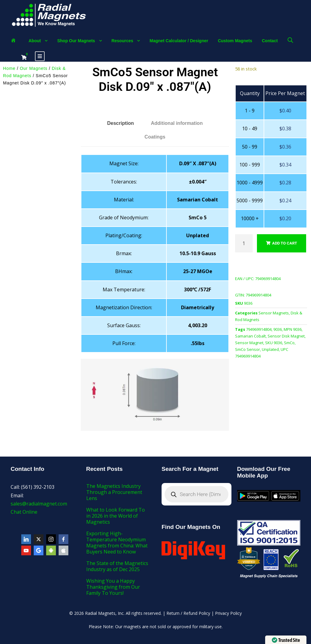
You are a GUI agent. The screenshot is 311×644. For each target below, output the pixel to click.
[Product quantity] (244, 243)
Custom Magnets (235, 41)
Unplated (270, 349)
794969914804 (259, 329)
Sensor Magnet (249, 343)
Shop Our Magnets (76, 41)
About (35, 41)
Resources (122, 41)
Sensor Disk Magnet (286, 336)
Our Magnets (34, 68)
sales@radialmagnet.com (39, 504)
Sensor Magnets (274, 313)
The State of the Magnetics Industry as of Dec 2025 (117, 566)
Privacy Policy (228, 613)
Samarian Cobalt (250, 336)
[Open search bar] (290, 40)
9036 (278, 329)
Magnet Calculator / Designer (179, 41)
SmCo (289, 343)
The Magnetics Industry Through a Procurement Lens (114, 492)
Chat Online (24, 512)
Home (9, 68)
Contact (270, 41)
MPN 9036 (293, 329)
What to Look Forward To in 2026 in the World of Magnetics (116, 516)
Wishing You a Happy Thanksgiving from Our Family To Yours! (113, 587)
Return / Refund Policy (188, 613)
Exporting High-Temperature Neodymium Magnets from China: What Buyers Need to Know (117, 543)
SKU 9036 (274, 343)
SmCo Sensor (248, 349)
